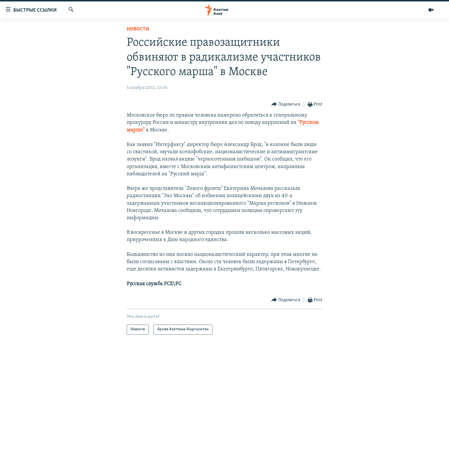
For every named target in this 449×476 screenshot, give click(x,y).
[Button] (286, 105)
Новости (138, 29)
